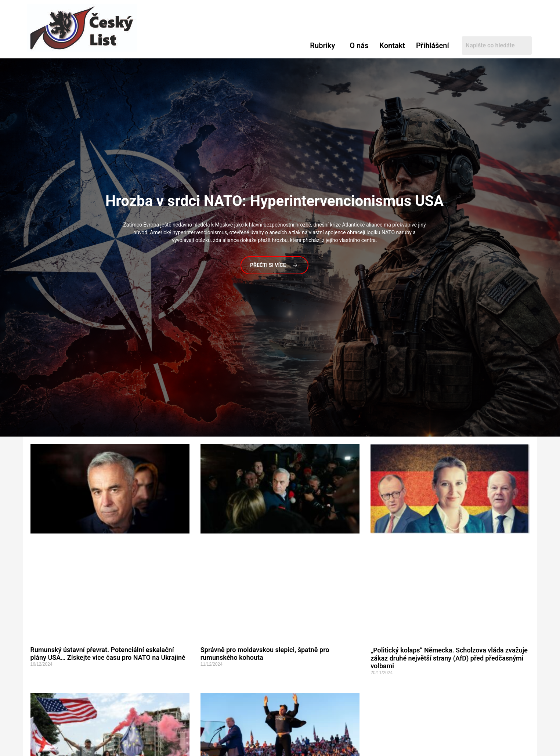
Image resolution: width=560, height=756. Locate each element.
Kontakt (392, 46)
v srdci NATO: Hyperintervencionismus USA (274, 201)
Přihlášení (433, 46)
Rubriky (322, 46)
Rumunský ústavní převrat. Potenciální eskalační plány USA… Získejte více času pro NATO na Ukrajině (108, 654)
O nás (359, 46)
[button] (324, 46)
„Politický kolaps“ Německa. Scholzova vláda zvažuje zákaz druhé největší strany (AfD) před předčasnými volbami (449, 658)
